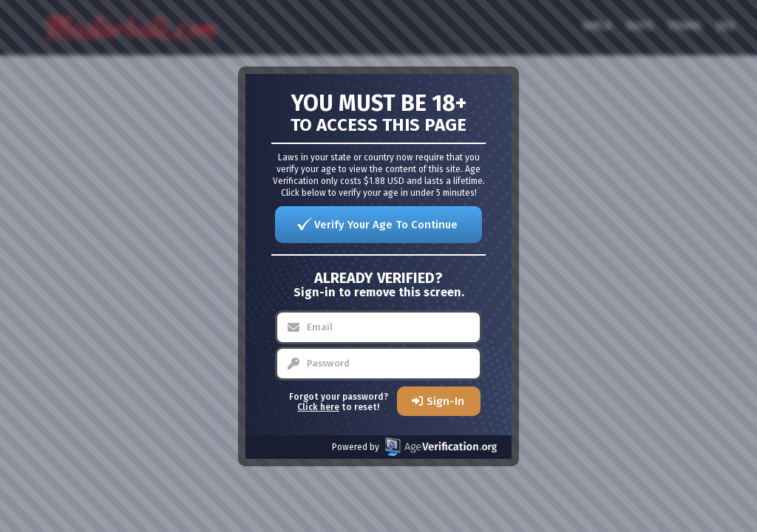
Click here (318, 407)
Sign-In (445, 401)
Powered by (414, 447)
